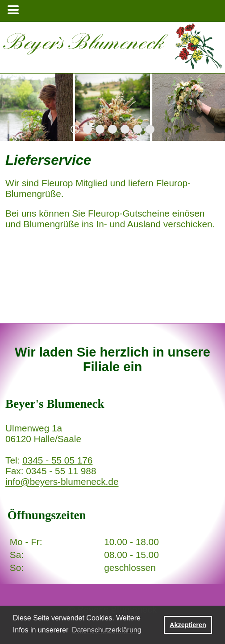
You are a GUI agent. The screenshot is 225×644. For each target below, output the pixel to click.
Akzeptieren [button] (188, 625)
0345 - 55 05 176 (57, 460)
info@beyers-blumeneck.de (62, 482)
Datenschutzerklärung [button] (107, 630)
